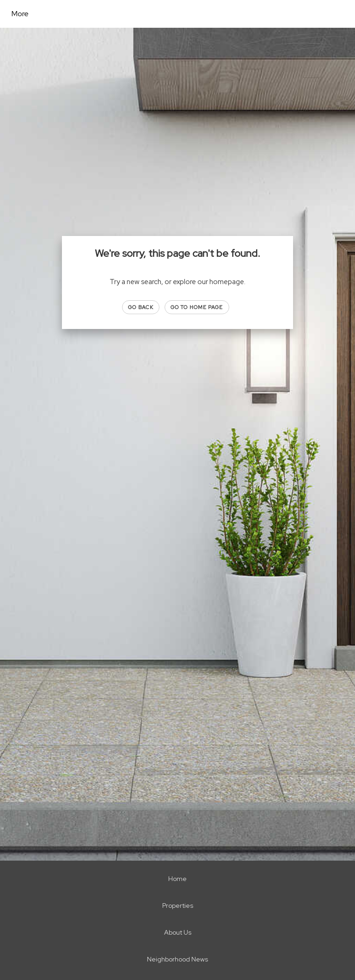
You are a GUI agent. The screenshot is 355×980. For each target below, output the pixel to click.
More (20, 14)
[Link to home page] (95, 14)
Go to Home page (197, 307)
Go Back (141, 307)
